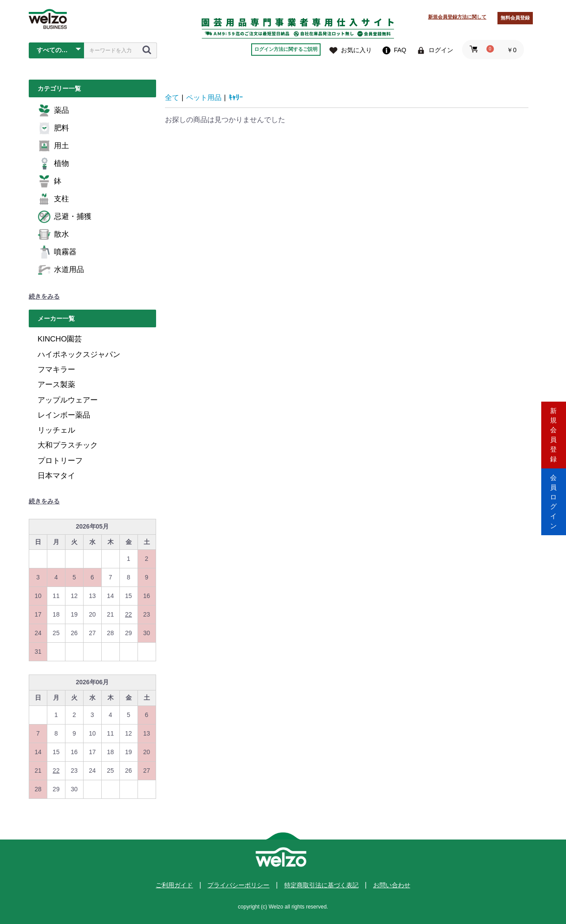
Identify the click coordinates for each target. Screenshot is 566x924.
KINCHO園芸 (60, 339)
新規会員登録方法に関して (457, 17)
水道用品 (61, 270)
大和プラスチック (68, 445)
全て (172, 98)
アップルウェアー (68, 400)
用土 (53, 146)
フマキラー (56, 370)
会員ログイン (554, 500)
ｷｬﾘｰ (236, 98)
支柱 (53, 199)
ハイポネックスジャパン (79, 355)
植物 (53, 164)
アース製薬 (56, 385)
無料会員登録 (515, 18)
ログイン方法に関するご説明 (286, 49)
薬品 (53, 111)
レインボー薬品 (64, 415)
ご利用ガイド (174, 885)
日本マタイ (56, 476)
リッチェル (56, 430)
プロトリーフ (60, 461)
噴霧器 (57, 252)
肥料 (53, 128)
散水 (53, 234)
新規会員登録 (554, 424)
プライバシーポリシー (238, 885)
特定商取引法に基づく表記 (321, 885)
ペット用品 (204, 98)
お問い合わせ (392, 885)
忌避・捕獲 (65, 217)
